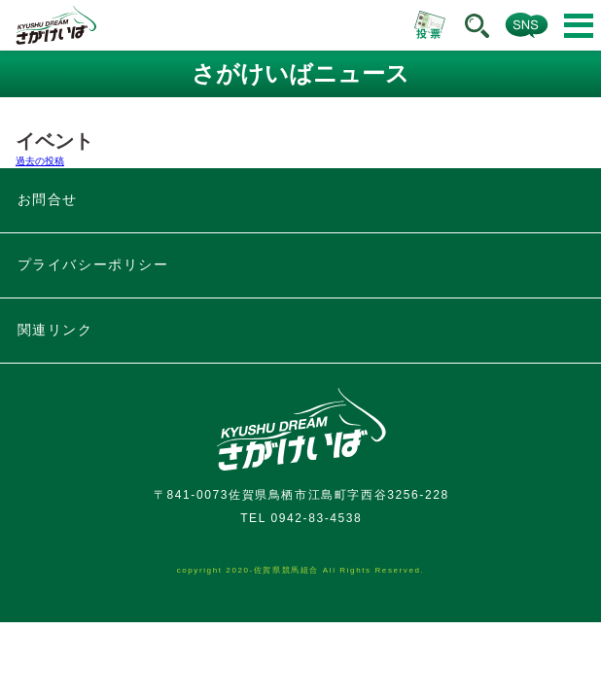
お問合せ (48, 199)
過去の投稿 (40, 161)
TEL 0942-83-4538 (301, 518)
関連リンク (55, 330)
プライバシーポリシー (93, 264)
